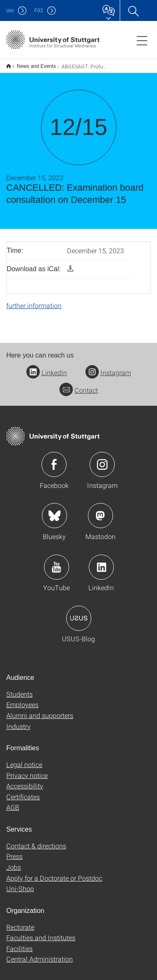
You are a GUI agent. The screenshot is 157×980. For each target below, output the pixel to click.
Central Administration (40, 953)
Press (14, 851)
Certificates (23, 791)
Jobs (14, 862)
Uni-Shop (20, 883)
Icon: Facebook (54, 459)
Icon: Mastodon (100, 510)
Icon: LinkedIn (101, 562)
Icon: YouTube (57, 562)
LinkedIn (47, 367)
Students (19, 688)
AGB (13, 802)
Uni (10, 10)
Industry (18, 721)
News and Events (32, 63)
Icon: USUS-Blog (79, 613)
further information (34, 300)
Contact (79, 385)
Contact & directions (36, 840)
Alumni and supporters (40, 710)
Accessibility (25, 780)
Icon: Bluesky (54, 510)
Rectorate (20, 922)
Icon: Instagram (102, 459)
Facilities (19, 943)
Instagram (108, 367)
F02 (39, 10)
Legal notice (24, 759)
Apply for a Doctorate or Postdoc (54, 872)
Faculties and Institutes (41, 932)
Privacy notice (27, 770)
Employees (22, 699)
